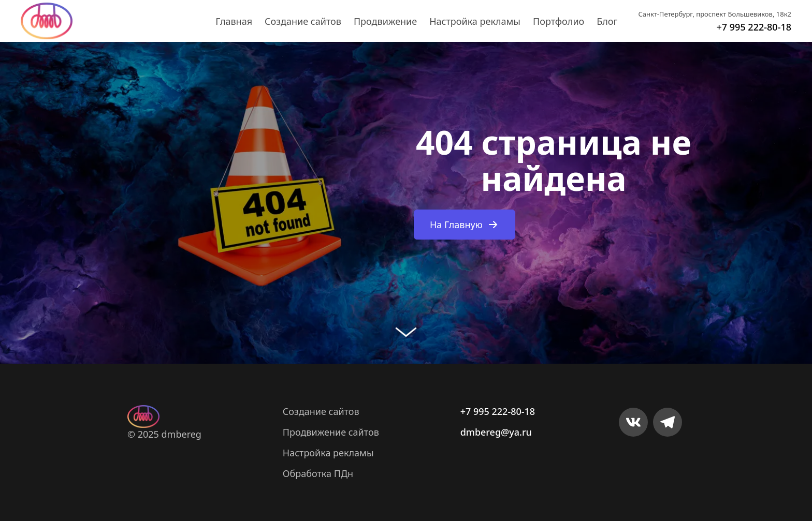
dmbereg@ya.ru (496, 432)
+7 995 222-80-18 (754, 27)
